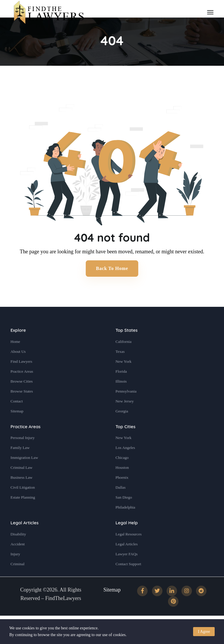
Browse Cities (22, 394)
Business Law (21, 491)
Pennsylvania (126, 404)
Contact (17, 414)
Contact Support (128, 577)
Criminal (17, 577)
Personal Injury (23, 451)
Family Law (20, 461)
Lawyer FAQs (127, 567)
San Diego (124, 511)
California (124, 355)
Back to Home (112, 268)
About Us (18, 365)
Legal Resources (129, 547)
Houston (122, 481)
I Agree (204, 632)
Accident (18, 557)
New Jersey (125, 414)
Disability (18, 547)
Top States (127, 343)
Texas (120, 365)
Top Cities (125, 440)
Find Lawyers (21, 374)
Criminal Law (21, 481)
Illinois (121, 394)
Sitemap (17, 424)
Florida (121, 384)
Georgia (122, 424)
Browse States (22, 404)
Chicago (122, 471)
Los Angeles (125, 461)
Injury (15, 567)
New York (124, 374)
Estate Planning (23, 511)
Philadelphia (125, 521)
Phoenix (122, 491)
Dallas (121, 501)
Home (15, 355)
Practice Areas (22, 384)
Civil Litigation (23, 501)
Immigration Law (24, 471)
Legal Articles (24, 536)
